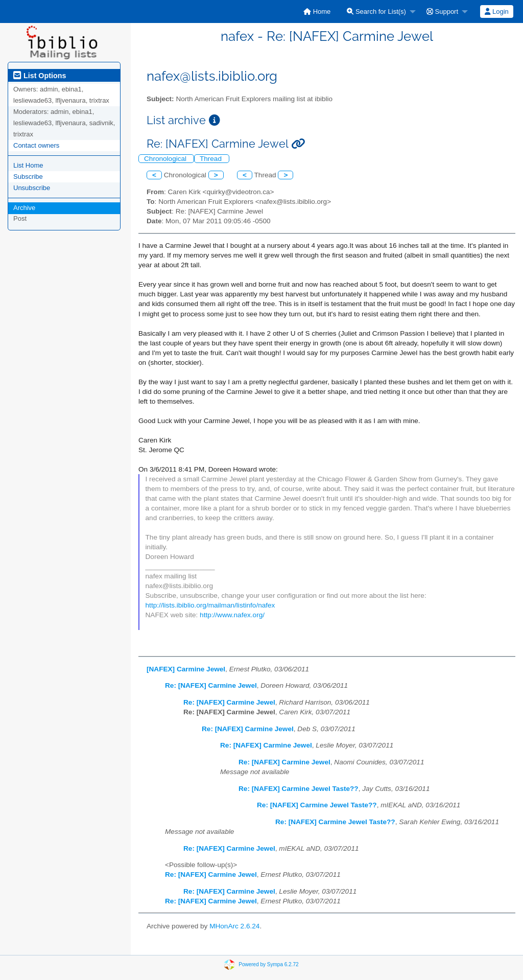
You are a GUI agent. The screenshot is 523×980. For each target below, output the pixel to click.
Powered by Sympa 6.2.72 (268, 964)
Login (496, 11)
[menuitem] (317, 11)
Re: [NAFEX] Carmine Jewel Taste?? (299, 789)
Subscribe (28, 177)
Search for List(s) (376, 11)
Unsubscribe (32, 188)
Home (317, 11)
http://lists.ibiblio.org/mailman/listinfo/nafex (210, 605)
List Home (28, 165)
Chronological (166, 159)
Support (442, 11)
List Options (40, 76)
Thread (212, 159)
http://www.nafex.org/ (232, 615)
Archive (24, 208)
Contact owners (36, 145)
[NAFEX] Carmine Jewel (186, 669)
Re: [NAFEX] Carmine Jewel (211, 685)
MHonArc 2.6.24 (234, 926)
